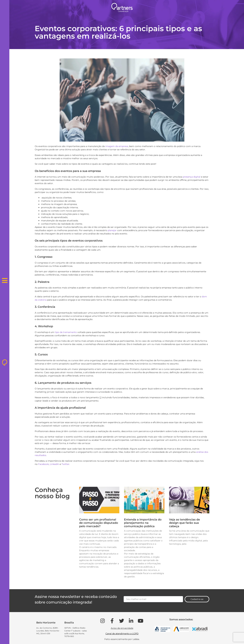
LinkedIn (54, 464)
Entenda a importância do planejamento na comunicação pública (143, 523)
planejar (112, 230)
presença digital (192, 177)
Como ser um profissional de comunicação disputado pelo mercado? (99, 523)
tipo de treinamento (66, 332)
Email (127, 595)
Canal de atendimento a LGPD (122, 634)
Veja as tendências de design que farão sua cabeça (184, 523)
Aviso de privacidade (122, 628)
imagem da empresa (117, 146)
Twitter (65, 464)
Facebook (43, 464)
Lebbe (136, 639)
